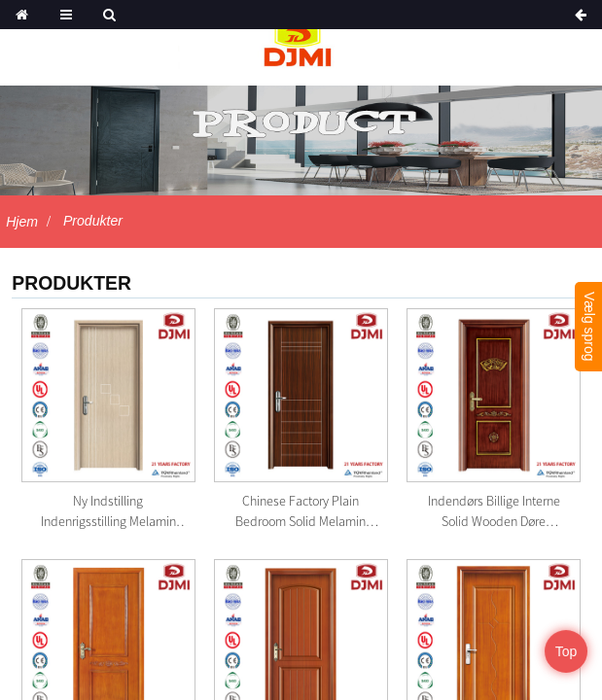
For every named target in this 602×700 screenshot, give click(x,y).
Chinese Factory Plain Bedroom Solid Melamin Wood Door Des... (301, 512)
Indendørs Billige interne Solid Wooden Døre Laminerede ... (494, 512)
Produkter (93, 221)
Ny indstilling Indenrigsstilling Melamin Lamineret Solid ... (108, 512)
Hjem (22, 222)
